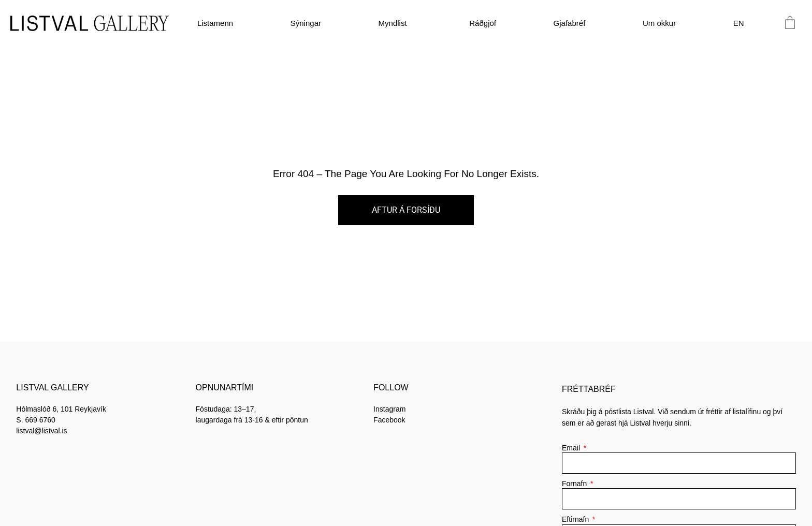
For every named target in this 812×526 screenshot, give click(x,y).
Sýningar (306, 23)
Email (572, 448)
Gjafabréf (570, 23)
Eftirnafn (576, 519)
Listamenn (215, 23)
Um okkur (659, 23)
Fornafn (575, 484)
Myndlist (395, 23)
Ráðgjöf (483, 23)
